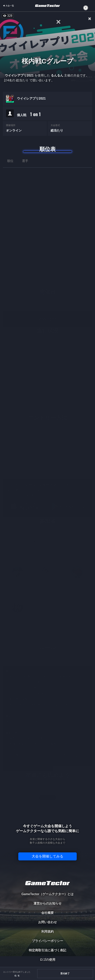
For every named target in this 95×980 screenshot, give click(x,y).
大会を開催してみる (47, 856)
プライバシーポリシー (47, 941)
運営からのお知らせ (47, 903)
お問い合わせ (47, 922)
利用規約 (47, 932)
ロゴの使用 (47, 960)
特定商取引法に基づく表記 (47, 950)
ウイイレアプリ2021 (31, 99)
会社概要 (47, 913)
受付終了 (65, 974)
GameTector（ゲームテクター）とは (47, 894)
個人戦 (29, 115)
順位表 (47, 149)
